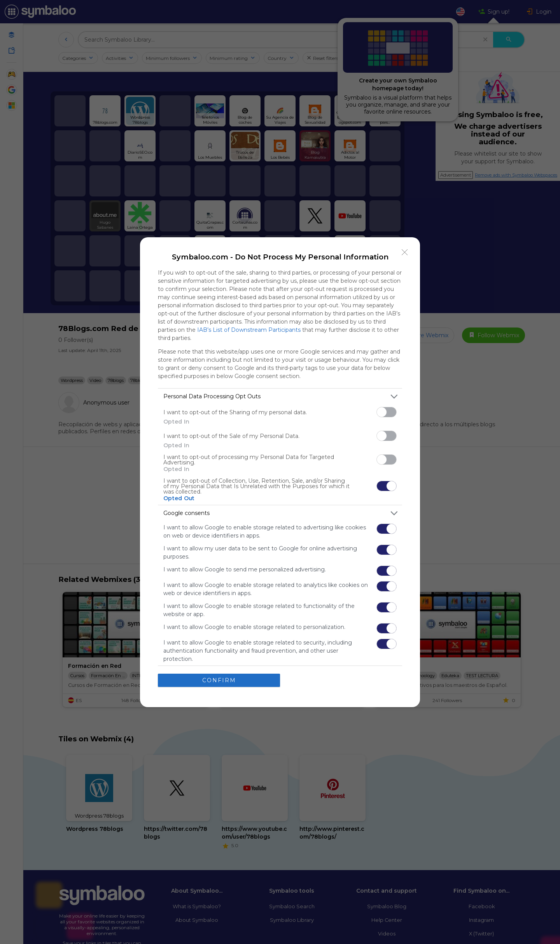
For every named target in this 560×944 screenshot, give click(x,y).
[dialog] (280, 472)
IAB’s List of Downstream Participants (249, 330)
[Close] (405, 252)
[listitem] (280, 397)
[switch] (387, 412)
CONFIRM (219, 680)
